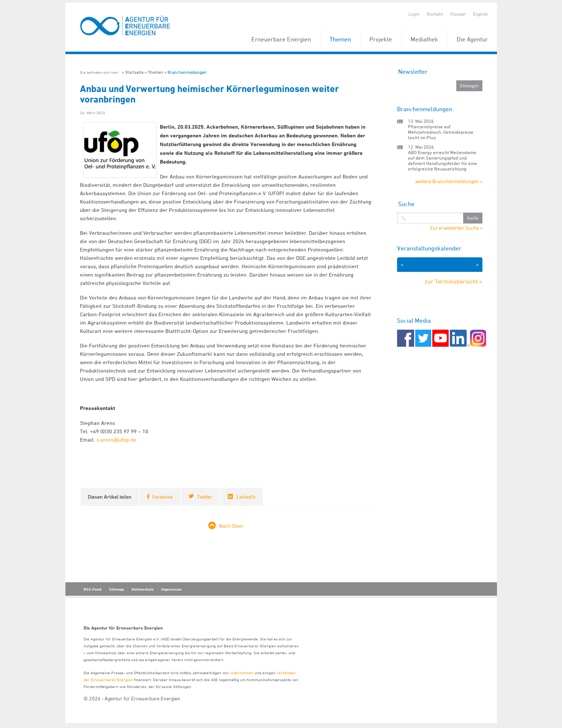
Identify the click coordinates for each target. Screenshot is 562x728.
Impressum (171, 589)
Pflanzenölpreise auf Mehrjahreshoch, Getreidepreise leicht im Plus (441, 132)
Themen (340, 39)
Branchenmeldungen (187, 72)
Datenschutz (143, 589)
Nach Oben (231, 526)
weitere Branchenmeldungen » (449, 181)
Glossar (458, 14)
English (480, 14)
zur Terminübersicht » (454, 281)
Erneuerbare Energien (281, 39)
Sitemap (116, 589)
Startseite (134, 72)
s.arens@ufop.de (116, 440)
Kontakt (435, 14)
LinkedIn (246, 497)
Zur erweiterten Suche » (456, 228)
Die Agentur (472, 39)
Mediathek (424, 39)
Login (414, 14)
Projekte (381, 39)
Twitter (205, 497)
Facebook (163, 497)
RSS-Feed (92, 589)
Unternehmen (242, 673)
